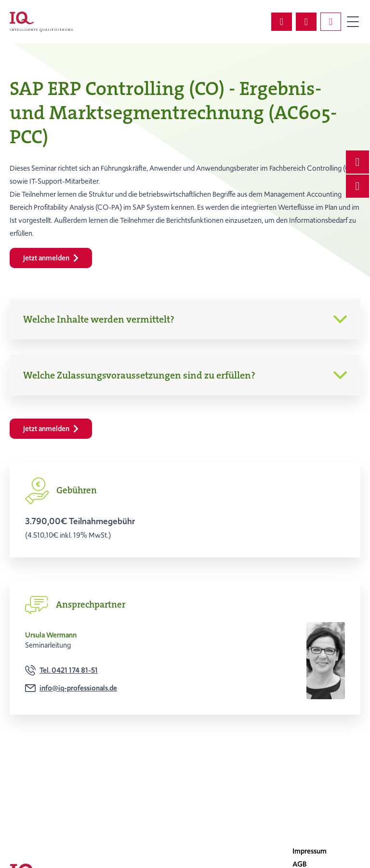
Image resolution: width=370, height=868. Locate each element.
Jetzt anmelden (51, 258)
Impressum (310, 851)
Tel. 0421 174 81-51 (69, 670)
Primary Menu (353, 22)
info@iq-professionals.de (78, 688)
